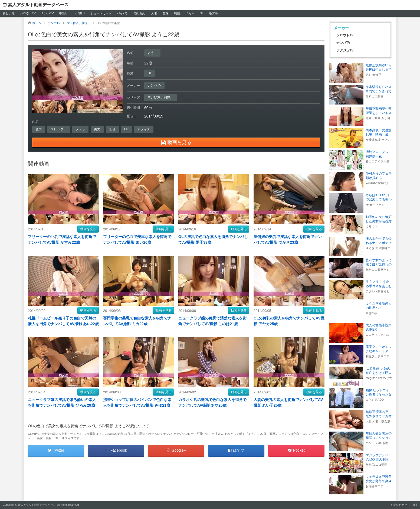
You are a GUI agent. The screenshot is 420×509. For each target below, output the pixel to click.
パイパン (123, 13)
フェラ (80, 129)
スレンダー (59, 129)
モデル (213, 13)
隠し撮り (140, 13)
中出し (63, 13)
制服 (177, 13)
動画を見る (88, 229)
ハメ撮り (79, 13)
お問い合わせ (399, 505)
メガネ (190, 13)
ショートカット (101, 13)
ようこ (152, 53)
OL (201, 13)
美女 (97, 129)
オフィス (144, 129)
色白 (39, 129)
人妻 (154, 13)
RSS (414, 505)
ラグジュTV (345, 50)
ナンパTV (47, 13)
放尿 (166, 13)
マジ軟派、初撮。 (160, 97)
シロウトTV (28, 13)
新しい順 (9, 13)
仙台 (112, 129)
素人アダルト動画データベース (38, 5)
